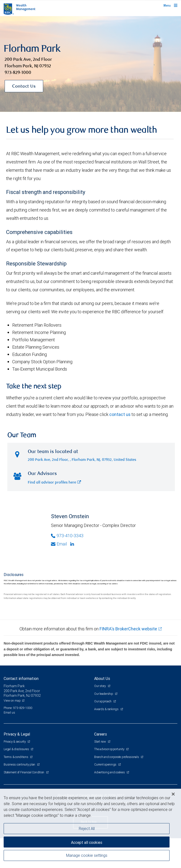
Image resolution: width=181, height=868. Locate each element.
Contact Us (24, 87)
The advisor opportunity (110, 749)
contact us (120, 414)
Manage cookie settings (87, 855)
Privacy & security (15, 742)
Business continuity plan (20, 764)
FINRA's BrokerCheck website (128, 629)
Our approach (103, 701)
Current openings (106, 764)
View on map (12, 701)
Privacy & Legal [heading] (17, 734)
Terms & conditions (16, 757)
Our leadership (104, 694)
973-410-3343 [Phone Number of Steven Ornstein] (67, 536)
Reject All (87, 828)
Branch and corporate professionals (117, 757)
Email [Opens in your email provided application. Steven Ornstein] (59, 544)
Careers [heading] (101, 734)
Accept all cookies (87, 842)
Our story (100, 686)
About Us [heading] (102, 678)
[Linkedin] (73, 544)
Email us (9, 712)
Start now (100, 742)
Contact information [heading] (21, 678)
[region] (90, 828)
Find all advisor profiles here (54, 483)
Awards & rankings (107, 709)
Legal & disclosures (17, 749)
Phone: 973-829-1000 (18, 708)
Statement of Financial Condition (24, 772)
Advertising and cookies (110, 772)
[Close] (173, 794)
